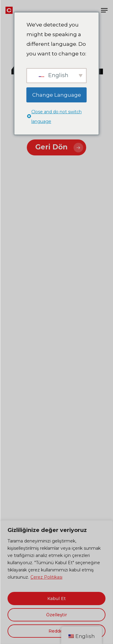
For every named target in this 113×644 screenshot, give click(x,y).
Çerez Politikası (46, 577)
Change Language (57, 95)
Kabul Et (56, 599)
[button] (104, 10)
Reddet (56, 631)
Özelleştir (56, 615)
